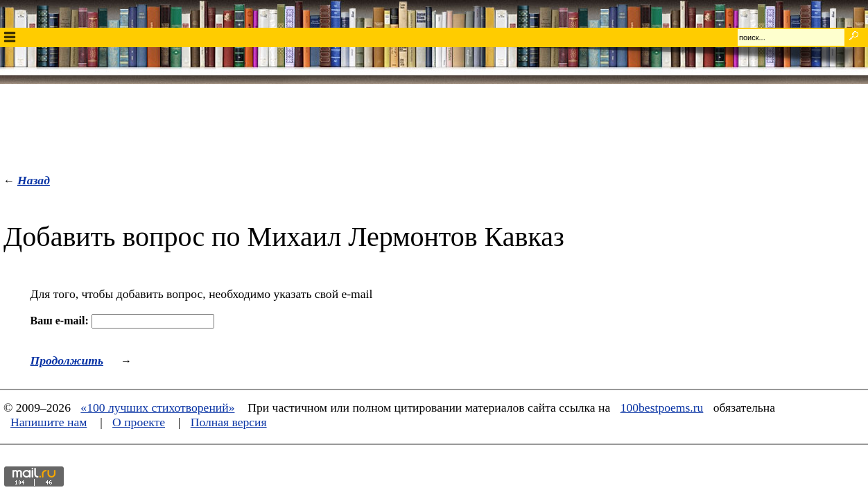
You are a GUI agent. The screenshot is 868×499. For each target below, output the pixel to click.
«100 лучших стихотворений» (157, 408)
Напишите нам (49, 422)
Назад (34, 180)
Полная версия (229, 422)
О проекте (139, 422)
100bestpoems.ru (662, 408)
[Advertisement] (434, 125)
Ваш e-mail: (60, 321)
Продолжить (67, 360)
